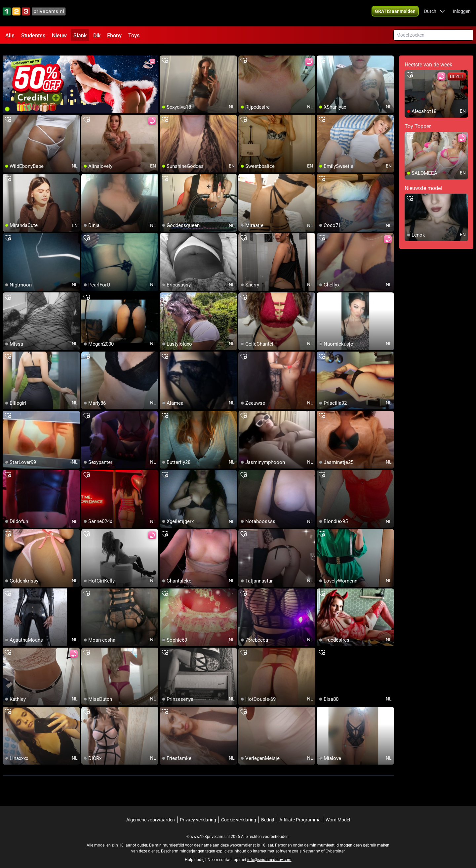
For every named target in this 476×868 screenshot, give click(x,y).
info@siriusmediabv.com (269, 852)
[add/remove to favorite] (165, 53)
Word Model (338, 812)
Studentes (33, 36)
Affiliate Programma (300, 812)
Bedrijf (268, 812)
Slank (80, 36)
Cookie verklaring (239, 812)
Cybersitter (335, 843)
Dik (97, 36)
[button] (435, 13)
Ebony (114, 36)
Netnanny (312, 843)
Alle (10, 36)
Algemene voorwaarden (151, 812)
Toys (134, 36)
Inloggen (462, 13)
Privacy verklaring (198, 812)
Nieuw (59, 36)
